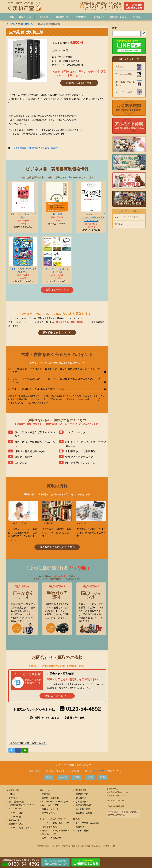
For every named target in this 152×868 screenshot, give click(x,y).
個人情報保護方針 (17, 802)
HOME (12, 24)
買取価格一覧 (27, 24)
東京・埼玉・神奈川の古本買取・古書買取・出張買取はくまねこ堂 (72, 846)
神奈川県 (63, 777)
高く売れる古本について (57, 332)
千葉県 (77, 777)
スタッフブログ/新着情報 (126, 217)
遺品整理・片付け (84, 813)
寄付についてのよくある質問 (56, 830)
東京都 (49, 777)
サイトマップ (15, 809)
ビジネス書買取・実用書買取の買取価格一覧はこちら (36, 148)
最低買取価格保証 (84, 805)
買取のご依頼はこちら (79, 83)
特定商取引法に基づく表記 (21, 805)
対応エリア (99, 771)
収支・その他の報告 (52, 838)
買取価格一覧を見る (57, 290)
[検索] (144, 33)
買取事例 (118, 224)
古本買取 (119, 66)
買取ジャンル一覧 (50, 809)
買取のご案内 (82, 794)
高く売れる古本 (83, 809)
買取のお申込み (16, 824)
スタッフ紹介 (15, 817)
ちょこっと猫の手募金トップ (56, 823)
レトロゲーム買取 (124, 92)
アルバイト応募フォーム (20, 828)
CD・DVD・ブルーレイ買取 (125, 83)
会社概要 (13, 798)
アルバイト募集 (16, 813)
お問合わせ (14, 820)
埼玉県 (90, 777)
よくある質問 (82, 802)
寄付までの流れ (49, 827)
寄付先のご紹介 (49, 834)
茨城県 (103, 777)
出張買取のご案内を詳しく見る (57, 547)
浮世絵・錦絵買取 (124, 74)
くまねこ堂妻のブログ (86, 830)
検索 (114, 28)
